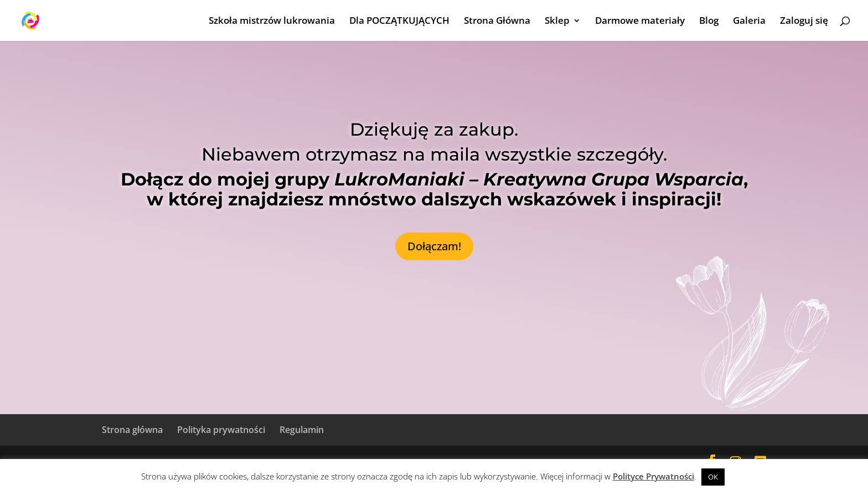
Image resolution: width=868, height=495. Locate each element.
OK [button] (713, 477)
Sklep (557, 22)
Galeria (749, 22)
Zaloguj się (804, 22)
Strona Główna (497, 22)
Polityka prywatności (221, 430)
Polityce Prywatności (653, 476)
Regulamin (302, 430)
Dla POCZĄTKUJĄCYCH (399, 22)
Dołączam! (434, 246)
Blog (709, 22)
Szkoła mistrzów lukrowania (272, 22)
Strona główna (132, 430)
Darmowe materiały (640, 22)
